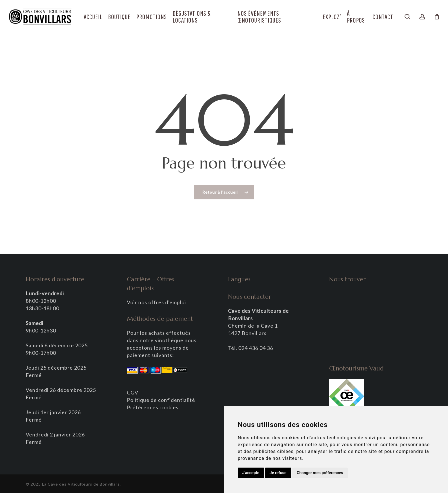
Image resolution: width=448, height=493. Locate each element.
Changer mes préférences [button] (320, 473)
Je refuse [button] (278, 473)
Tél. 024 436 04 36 (251, 348)
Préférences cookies (153, 407)
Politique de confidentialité (161, 400)
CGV (133, 392)
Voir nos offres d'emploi (156, 302)
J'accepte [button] (251, 473)
